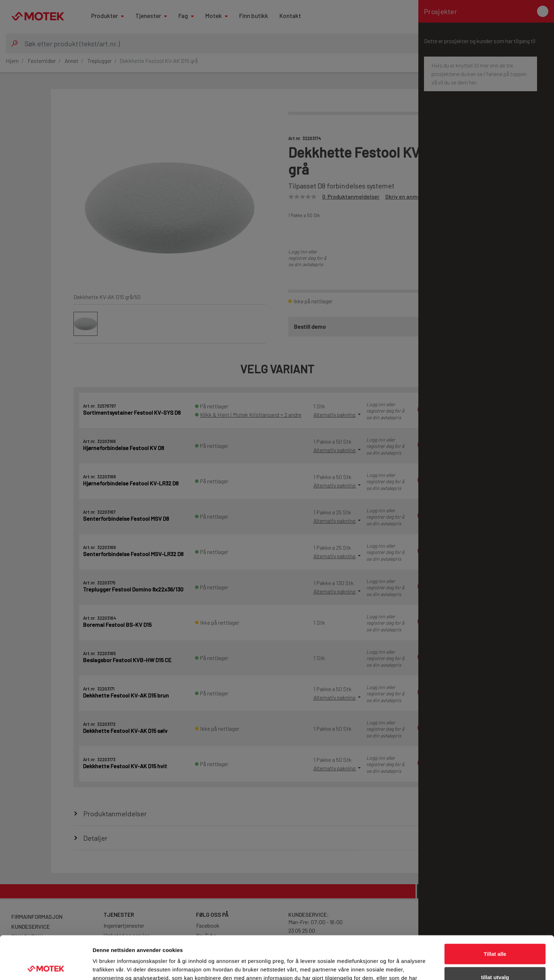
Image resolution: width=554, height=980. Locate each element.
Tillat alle (495, 911)
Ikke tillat (495, 957)
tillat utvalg (495, 934)
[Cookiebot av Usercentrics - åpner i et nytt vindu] (46, 966)
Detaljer (376, 966)
